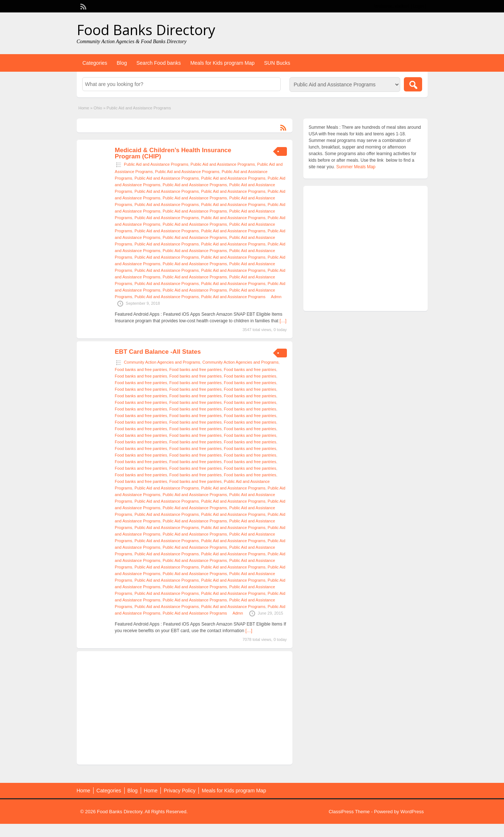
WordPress (412, 812)
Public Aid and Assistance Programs (156, 164)
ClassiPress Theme (349, 812)
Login (418, 6)
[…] (283, 321)
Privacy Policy (180, 791)
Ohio (98, 108)
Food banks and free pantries (141, 369)
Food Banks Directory (146, 30)
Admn (276, 297)
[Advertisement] (185, 708)
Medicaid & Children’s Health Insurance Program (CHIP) (173, 153)
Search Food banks (158, 63)
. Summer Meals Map (355, 167)
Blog (122, 63)
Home (84, 108)
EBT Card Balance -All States (158, 352)
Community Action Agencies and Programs (162, 362)
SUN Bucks (277, 63)
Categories (95, 63)
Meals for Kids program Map (223, 63)
